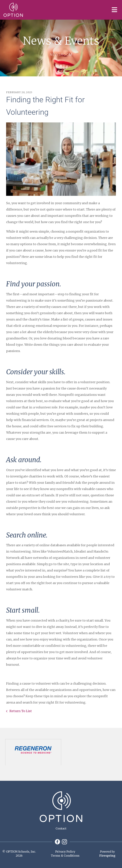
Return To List (20, 711)
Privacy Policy (65, 852)
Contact (61, 828)
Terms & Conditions (65, 856)
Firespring (107, 856)
